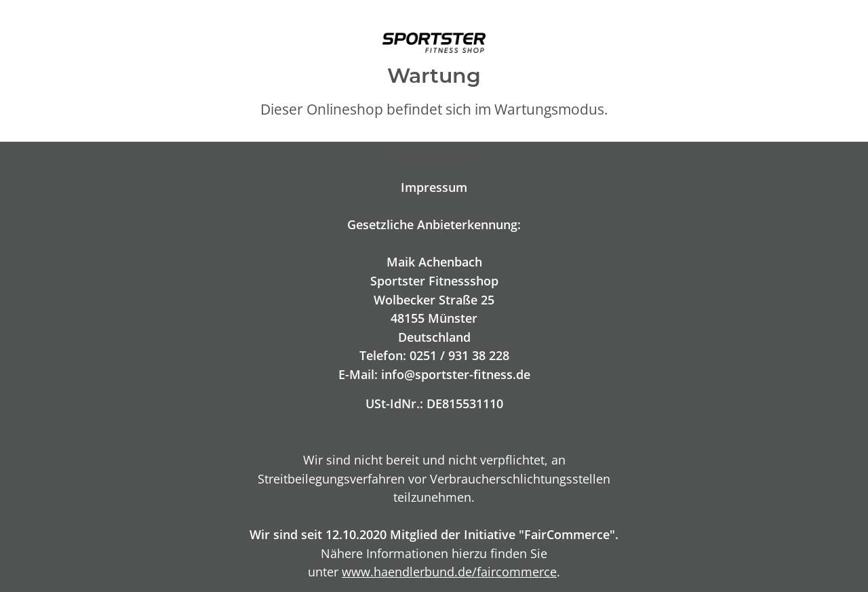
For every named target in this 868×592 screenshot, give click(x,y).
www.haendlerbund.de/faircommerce (449, 571)
